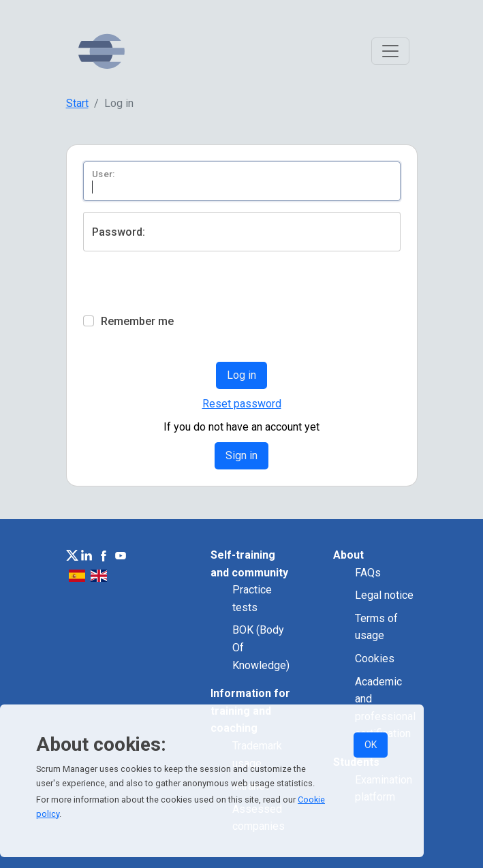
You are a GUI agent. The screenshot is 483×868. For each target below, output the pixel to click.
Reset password (242, 404)
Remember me (137, 321)
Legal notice (384, 595)
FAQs (368, 573)
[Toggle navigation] (390, 51)
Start (77, 103)
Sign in (242, 455)
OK (371, 745)
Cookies (375, 658)
